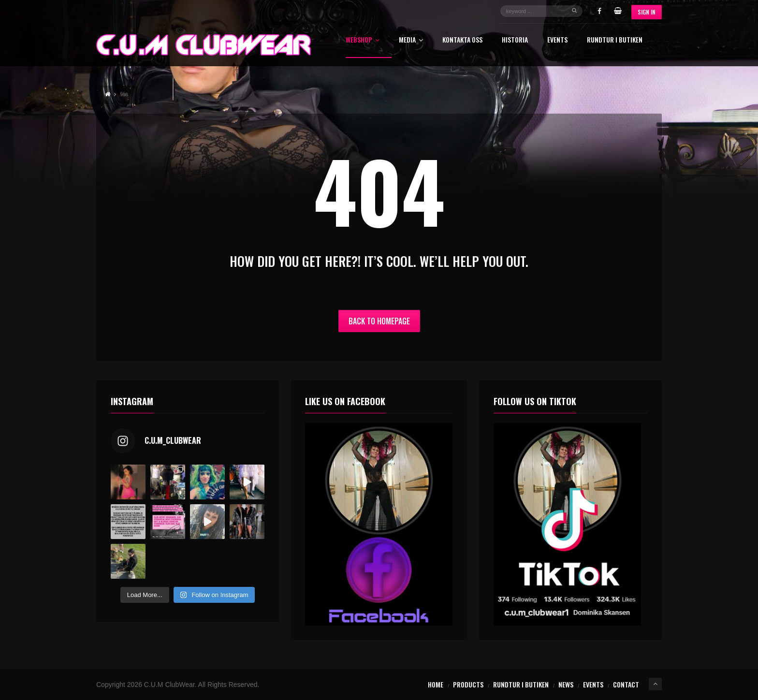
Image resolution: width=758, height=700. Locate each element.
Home (436, 684)
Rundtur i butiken (615, 40)
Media (411, 40)
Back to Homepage (379, 321)
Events (557, 40)
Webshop (363, 40)
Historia (515, 40)
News (566, 684)
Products (468, 684)
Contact (626, 684)
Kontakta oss (462, 40)
